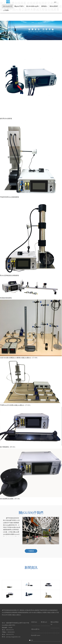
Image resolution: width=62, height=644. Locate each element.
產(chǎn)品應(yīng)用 (33, 6)
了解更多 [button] (31, 551)
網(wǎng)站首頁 (8, 6)
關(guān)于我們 (19, 6)
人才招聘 (6, 10)
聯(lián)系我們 (54, 6)
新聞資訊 (44, 6)
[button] (5, 322)
